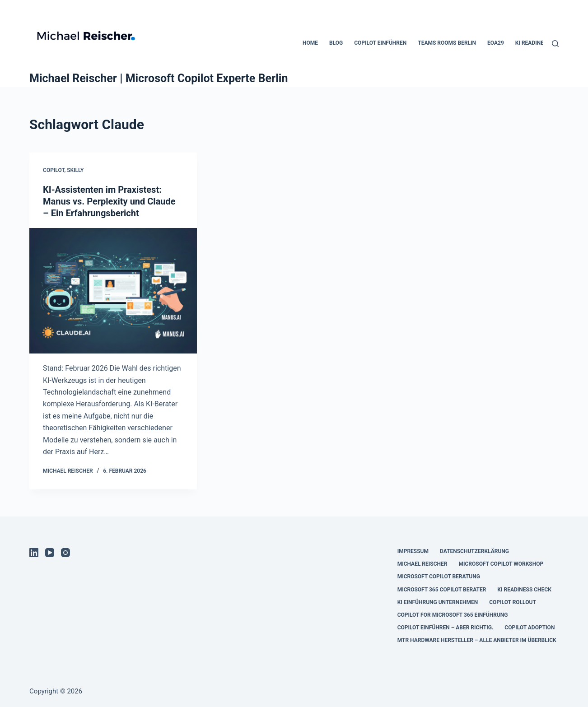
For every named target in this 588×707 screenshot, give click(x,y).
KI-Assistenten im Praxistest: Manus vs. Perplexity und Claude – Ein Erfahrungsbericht (109, 201)
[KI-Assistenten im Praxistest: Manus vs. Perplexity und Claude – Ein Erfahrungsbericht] (113, 291)
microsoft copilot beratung (439, 577)
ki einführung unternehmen (438, 602)
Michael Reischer (422, 564)
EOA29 (496, 43)
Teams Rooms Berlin (447, 43)
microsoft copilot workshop (501, 564)
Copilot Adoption (530, 628)
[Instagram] (65, 553)
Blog (336, 43)
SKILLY (75, 170)
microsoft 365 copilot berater (442, 590)
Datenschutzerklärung (474, 551)
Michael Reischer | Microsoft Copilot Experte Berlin (159, 78)
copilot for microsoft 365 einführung (453, 615)
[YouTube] (50, 553)
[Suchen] (555, 44)
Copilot (54, 170)
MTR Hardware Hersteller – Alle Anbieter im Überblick (477, 640)
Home (310, 43)
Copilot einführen (380, 43)
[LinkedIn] (34, 553)
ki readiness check (524, 590)
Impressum (413, 551)
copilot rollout (513, 602)
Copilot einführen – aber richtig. (446, 628)
